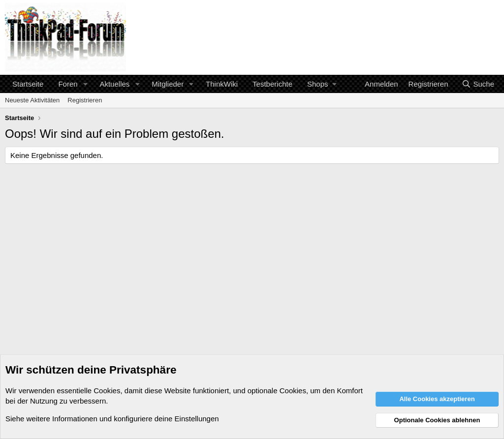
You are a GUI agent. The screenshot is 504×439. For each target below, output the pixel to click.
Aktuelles (114, 84)
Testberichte (272, 84)
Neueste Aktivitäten (32, 100)
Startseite (28, 84)
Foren (68, 84)
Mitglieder (168, 84)
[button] (85, 84)
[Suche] (478, 84)
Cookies (107, 391)
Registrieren (85, 100)
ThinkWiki (222, 84)
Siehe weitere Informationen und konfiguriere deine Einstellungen (112, 419)
